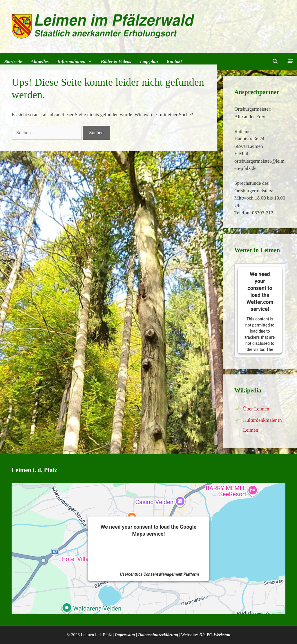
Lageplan (149, 61)
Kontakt (174, 61)
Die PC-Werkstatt (215, 635)
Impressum (125, 635)
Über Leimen (256, 409)
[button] (290, 62)
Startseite (13, 61)
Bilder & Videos (116, 61)
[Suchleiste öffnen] (275, 62)
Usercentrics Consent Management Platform (160, 574)
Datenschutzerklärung (158, 635)
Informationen (77, 62)
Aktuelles (40, 61)
